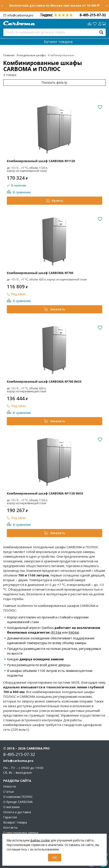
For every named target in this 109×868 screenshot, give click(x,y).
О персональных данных (21, 833)
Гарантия (10, 817)
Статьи (8, 792)
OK (55, 858)
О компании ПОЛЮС (18, 797)
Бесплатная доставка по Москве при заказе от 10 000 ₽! (54, 5)
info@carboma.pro (20, 15)
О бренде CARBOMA (18, 802)
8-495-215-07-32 (93, 15)
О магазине (12, 807)
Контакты (10, 828)
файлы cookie (40, 840)
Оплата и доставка (17, 812)
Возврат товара (15, 822)
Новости (9, 787)
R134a (56, 632)
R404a (73, 632)
